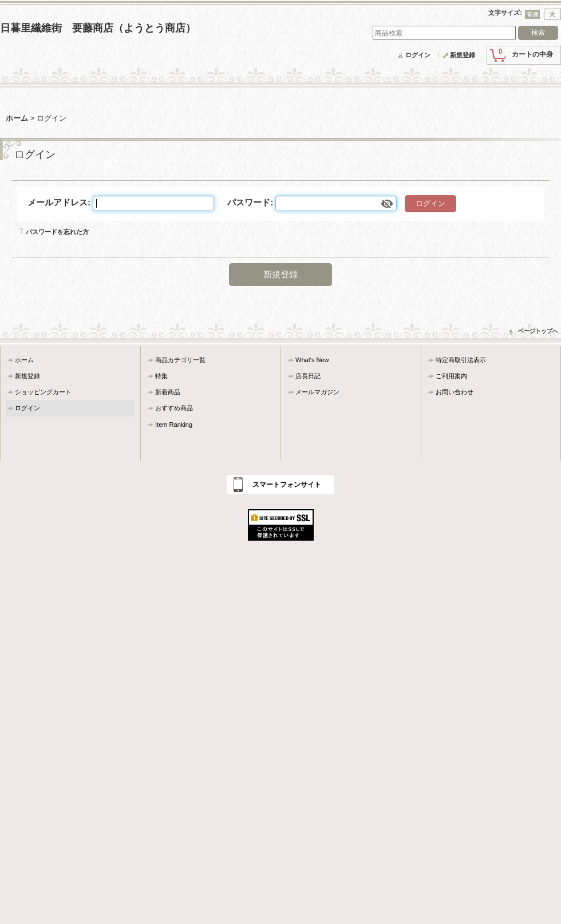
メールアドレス (58, 202)
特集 (161, 376)
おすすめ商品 (174, 408)
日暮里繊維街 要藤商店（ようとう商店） (98, 28)
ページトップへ (538, 331)
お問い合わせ (455, 392)
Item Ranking (174, 425)
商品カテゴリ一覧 (180, 360)
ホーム (24, 360)
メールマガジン (317, 392)
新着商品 (168, 392)
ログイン (418, 55)
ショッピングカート (43, 392)
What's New (312, 360)
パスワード (249, 202)
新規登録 (463, 55)
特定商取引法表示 (461, 360)
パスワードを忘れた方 (57, 232)
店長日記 (308, 376)
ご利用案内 (451, 376)
